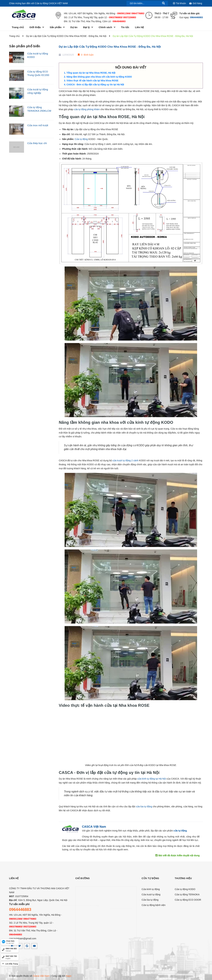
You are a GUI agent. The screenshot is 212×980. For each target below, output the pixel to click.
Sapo (69, 976)
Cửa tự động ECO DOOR (188, 900)
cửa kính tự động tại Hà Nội (152, 779)
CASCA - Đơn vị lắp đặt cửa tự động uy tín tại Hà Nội (95, 85)
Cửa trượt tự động (151, 894)
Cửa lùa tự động (150, 900)
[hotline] (10, 950)
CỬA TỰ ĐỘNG (150, 878)
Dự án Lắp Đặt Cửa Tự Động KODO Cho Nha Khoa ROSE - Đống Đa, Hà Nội (110, 47)
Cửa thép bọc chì (37, 143)
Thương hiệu (183, 878)
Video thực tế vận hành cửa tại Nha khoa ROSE (93, 81)
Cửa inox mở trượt (38, 125)
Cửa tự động (81, 139)
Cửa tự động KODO (185, 889)
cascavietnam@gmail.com (23, 938)
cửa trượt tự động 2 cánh (125, 460)
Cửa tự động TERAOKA (187, 894)
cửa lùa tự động (144, 806)
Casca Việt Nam (41, 976)
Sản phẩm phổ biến (25, 46)
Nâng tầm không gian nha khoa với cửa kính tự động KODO (99, 77)
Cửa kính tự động (151, 889)
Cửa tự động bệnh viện (154, 905)
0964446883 (196, 17)
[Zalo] (10, 942)
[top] (10, 964)
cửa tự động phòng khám (87, 109)
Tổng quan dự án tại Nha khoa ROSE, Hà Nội (91, 73)
